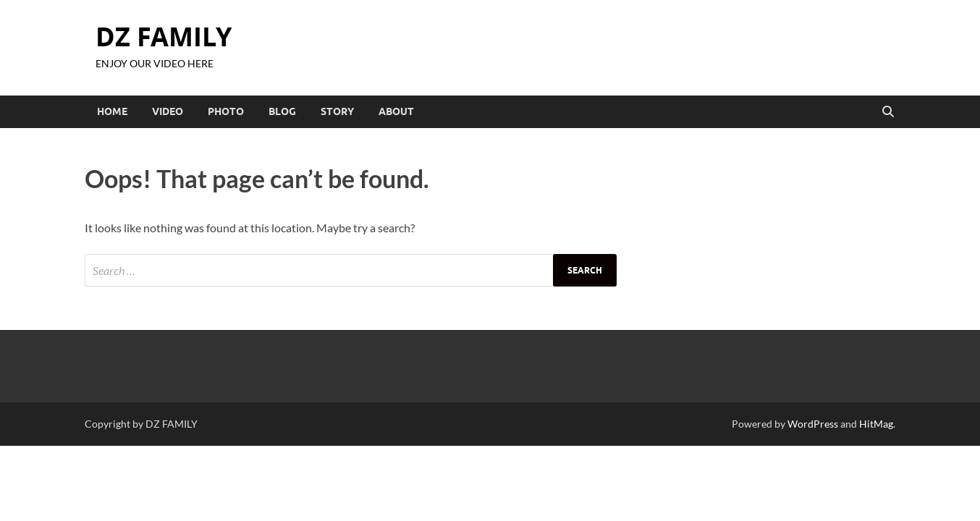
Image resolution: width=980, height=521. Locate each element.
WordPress (813, 424)
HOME (112, 111)
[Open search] (888, 112)
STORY (337, 111)
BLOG (282, 111)
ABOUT (396, 111)
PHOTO (226, 111)
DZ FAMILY (164, 37)
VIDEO (168, 111)
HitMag (876, 424)
